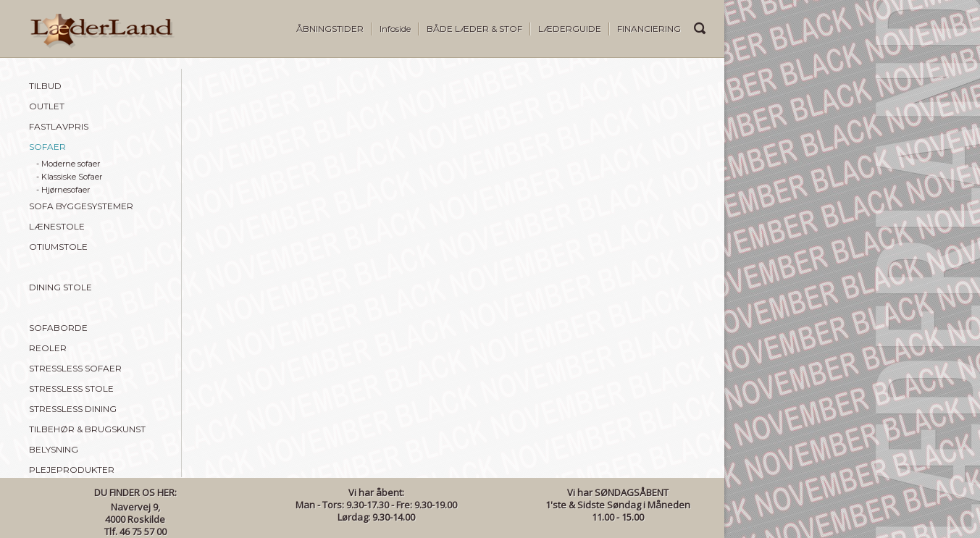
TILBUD (45, 86)
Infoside (395, 29)
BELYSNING (54, 449)
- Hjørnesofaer (63, 190)
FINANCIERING (649, 29)
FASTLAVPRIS (59, 126)
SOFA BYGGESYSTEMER (81, 206)
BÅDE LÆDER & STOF (474, 29)
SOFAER (47, 147)
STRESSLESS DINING (73, 409)
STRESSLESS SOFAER (75, 368)
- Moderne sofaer (68, 164)
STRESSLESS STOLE (71, 388)
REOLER (48, 348)
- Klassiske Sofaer (69, 177)
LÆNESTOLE (57, 226)
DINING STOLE (60, 287)
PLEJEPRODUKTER (72, 470)
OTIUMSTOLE (58, 247)
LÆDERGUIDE (570, 29)
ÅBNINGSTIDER (330, 29)
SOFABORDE (58, 328)
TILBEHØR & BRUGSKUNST (87, 429)
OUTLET (47, 106)
